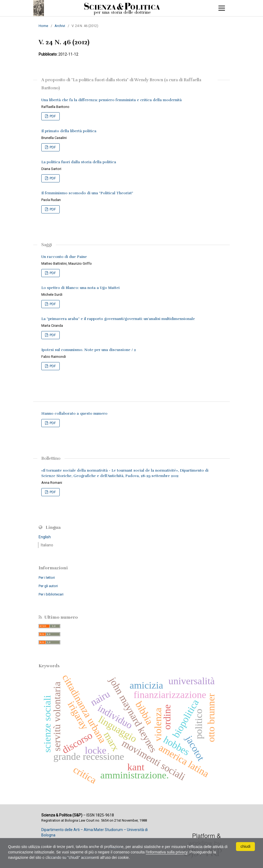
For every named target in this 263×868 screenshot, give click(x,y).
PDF (52, 116)
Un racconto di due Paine (64, 257)
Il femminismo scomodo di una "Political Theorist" (87, 193)
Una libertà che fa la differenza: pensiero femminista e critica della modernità (112, 100)
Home (43, 26)
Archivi (60, 26)
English (45, 537)
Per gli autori (48, 586)
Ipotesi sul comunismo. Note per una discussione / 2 (89, 350)
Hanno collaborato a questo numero (74, 413)
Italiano (47, 545)
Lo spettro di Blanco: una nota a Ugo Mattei (80, 288)
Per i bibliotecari (51, 594)
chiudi (246, 846)
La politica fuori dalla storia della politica (79, 162)
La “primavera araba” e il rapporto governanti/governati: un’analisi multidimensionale (118, 319)
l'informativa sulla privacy (167, 852)
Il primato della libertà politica (69, 131)
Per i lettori (47, 578)
